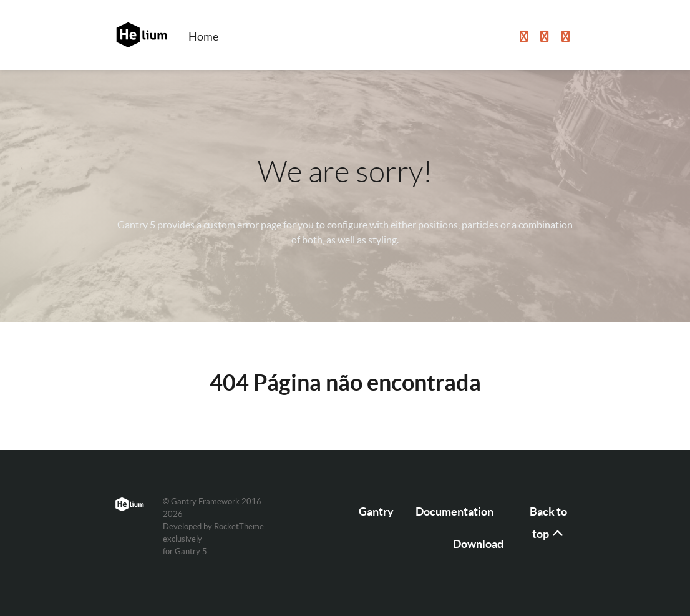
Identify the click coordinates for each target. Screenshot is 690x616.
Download (478, 544)
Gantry (376, 511)
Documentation (454, 511)
